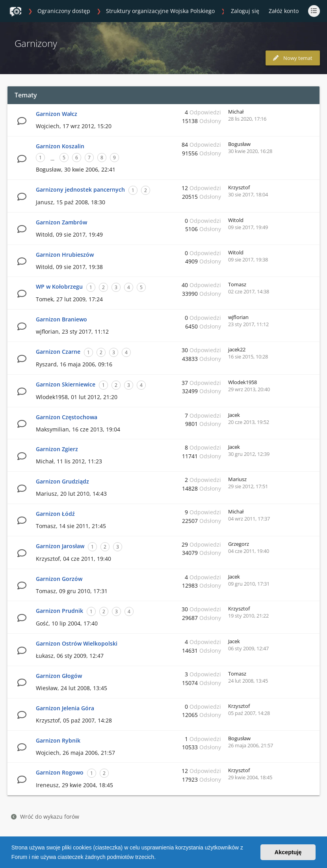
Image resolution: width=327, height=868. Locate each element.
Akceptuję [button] (288, 852)
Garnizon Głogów (59, 676)
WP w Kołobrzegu (59, 287)
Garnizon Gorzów (59, 579)
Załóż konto (284, 11)
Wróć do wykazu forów (45, 817)
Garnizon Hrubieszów (65, 255)
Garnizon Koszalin (60, 146)
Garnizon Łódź (55, 514)
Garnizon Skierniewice (66, 384)
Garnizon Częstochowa (67, 417)
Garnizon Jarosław (60, 546)
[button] (158, 858)
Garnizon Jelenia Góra (65, 708)
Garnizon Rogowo (60, 772)
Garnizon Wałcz (57, 114)
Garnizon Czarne (58, 352)
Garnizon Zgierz (57, 449)
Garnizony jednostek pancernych (80, 189)
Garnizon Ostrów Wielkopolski (77, 643)
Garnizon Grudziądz (62, 481)
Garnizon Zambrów (61, 222)
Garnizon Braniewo (61, 319)
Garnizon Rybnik (58, 740)
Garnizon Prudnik (59, 611)
